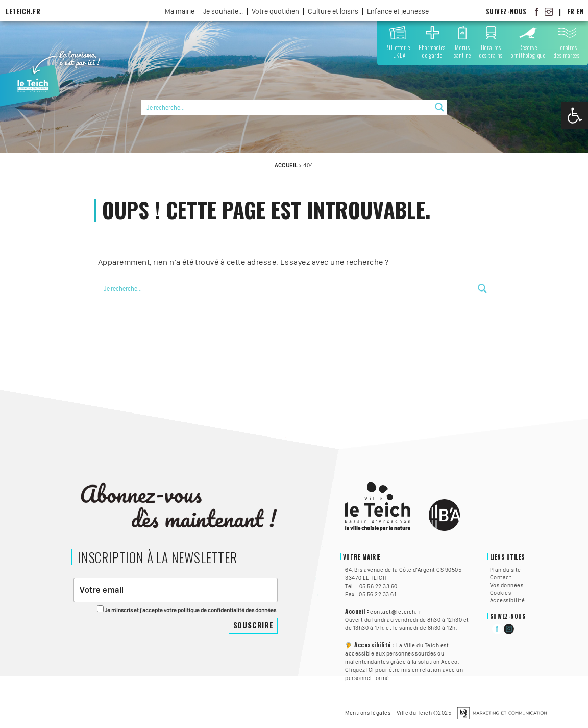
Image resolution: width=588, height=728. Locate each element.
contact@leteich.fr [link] (396, 612)
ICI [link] (370, 670)
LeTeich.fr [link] (23, 11)
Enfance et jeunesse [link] (398, 11)
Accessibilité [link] (507, 600)
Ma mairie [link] (180, 11)
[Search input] (287, 107)
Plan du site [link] (506, 570)
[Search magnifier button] (439, 107)
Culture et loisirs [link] (333, 11)
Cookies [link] (500, 593)
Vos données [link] (507, 585)
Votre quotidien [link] (275, 11)
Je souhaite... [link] (223, 11)
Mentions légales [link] (368, 713)
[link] (575, 115)
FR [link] (571, 11)
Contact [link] (501, 577)
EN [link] (580, 11)
